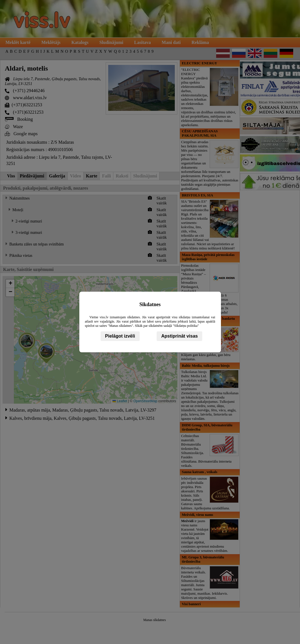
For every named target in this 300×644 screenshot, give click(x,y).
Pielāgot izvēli (120, 336)
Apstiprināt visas (179, 336)
